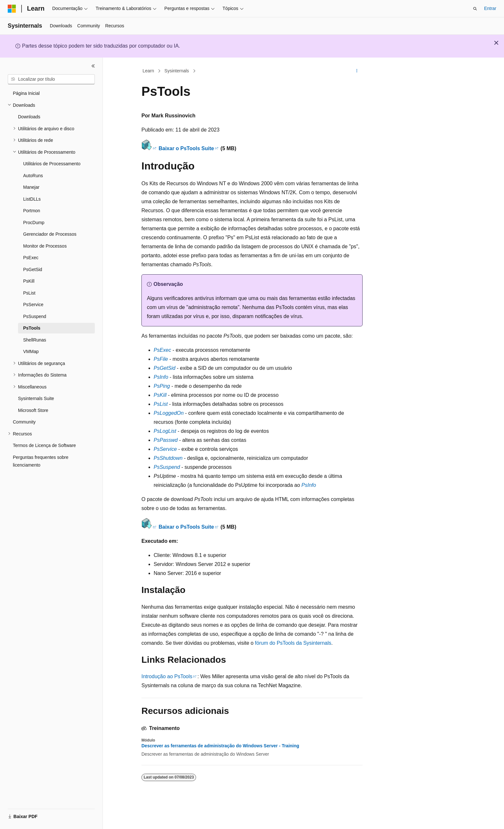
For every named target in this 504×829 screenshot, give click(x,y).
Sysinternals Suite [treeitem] (36, 398)
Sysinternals (177, 71)
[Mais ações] (357, 71)
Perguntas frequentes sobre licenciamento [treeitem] (41, 461)
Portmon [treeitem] (32, 211)
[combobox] (51, 79)
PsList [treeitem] (29, 293)
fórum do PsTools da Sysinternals (293, 643)
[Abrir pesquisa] (475, 9)
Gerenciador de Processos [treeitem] (50, 234)
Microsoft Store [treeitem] (33, 410)
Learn (148, 71)
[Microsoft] (12, 9)
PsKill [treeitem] (29, 281)
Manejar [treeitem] (31, 187)
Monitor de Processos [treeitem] (45, 246)
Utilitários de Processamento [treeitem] (52, 164)
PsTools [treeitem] (32, 328)
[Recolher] (93, 66)
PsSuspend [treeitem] (35, 316)
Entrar (490, 8)
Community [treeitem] (24, 422)
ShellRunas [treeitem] (35, 340)
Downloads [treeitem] (29, 117)
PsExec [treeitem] (31, 258)
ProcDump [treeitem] (34, 223)
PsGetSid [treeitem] (33, 269)
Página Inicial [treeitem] (26, 93)
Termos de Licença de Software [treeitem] (44, 445)
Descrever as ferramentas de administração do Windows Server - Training (220, 746)
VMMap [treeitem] (31, 351)
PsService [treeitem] (33, 305)
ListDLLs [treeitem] (32, 199)
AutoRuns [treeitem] (33, 176)
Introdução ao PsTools (167, 676)
